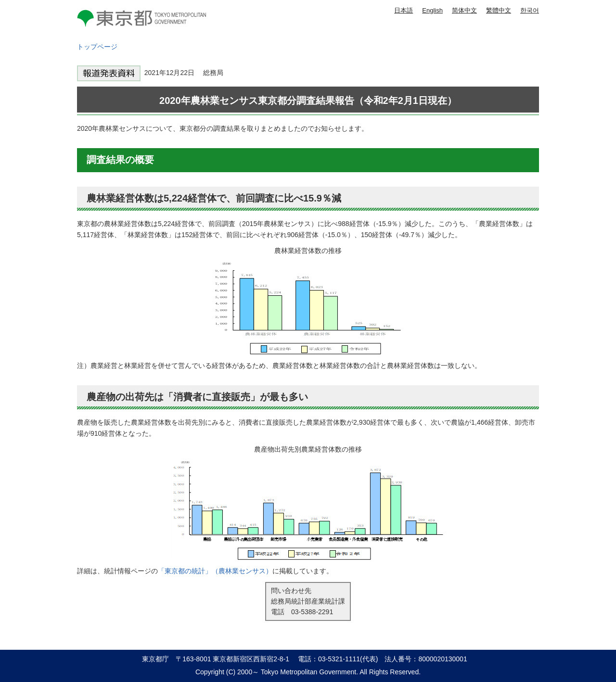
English (432, 10)
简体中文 (464, 10)
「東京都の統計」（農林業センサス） (215, 571)
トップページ (97, 47)
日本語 (404, 10)
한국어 (530, 10)
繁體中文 (499, 10)
